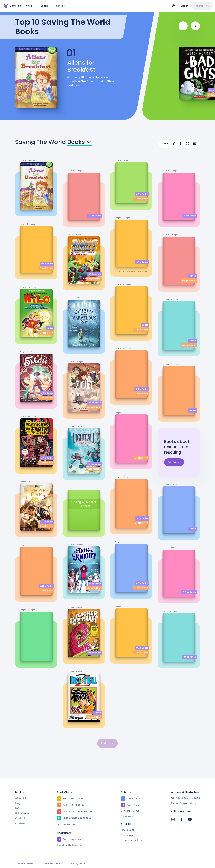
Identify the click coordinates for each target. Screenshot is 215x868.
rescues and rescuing (125, 271)
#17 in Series (189, 592)
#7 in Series (95, 215)
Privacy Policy (78, 864)
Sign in (185, 6)
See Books (174, 462)
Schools (62, 6)
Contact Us (22, 818)
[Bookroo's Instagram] (173, 819)
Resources (127, 816)
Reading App (129, 835)
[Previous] (183, 26)
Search (202, 6)
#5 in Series (142, 583)
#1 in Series (95, 584)
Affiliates (20, 823)
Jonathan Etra (76, 81)
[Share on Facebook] (180, 144)
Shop (31, 6)
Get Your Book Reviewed (185, 798)
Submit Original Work (183, 803)
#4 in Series (94, 652)
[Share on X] (188, 144)
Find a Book (128, 830)
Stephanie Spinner (93, 77)
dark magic (142, 271)
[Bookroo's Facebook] (181, 819)
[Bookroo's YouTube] (190, 819)
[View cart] (174, 6)
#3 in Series (47, 264)
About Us (21, 798)
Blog (18, 803)
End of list (107, 743)
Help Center (22, 813)
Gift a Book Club (67, 824)
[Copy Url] (173, 144)
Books (46, 6)
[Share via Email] (195, 144)
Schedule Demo (130, 811)
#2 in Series (47, 521)
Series (50, 328)
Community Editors (132, 840)
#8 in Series (47, 458)
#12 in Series (47, 586)
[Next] (195, 26)
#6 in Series (142, 194)
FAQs (18, 808)
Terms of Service (52, 864)
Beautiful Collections (69, 845)
